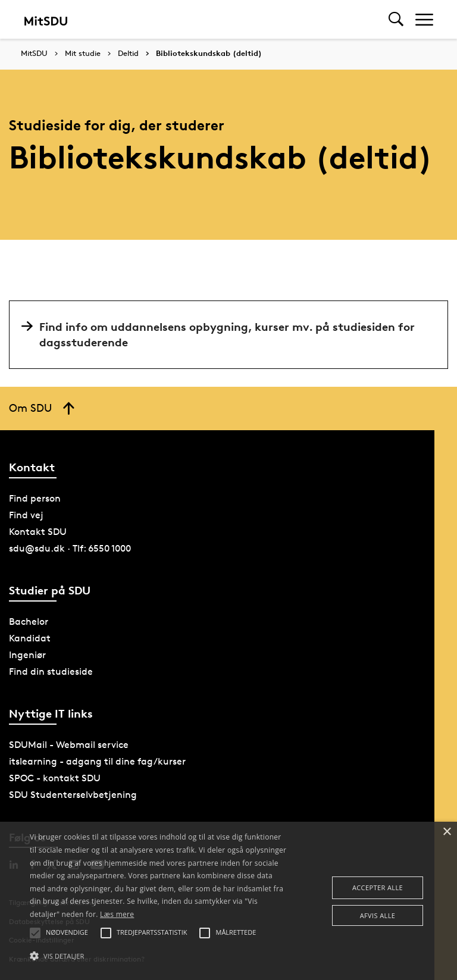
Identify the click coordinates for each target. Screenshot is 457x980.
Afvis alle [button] (378, 915)
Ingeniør (27, 655)
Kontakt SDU (38, 532)
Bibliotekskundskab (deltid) (209, 54)
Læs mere (117, 914)
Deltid (128, 54)
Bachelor (29, 621)
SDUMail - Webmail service (69, 745)
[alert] (228, 901)
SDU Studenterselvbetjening (73, 795)
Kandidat (30, 638)
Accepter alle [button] (378, 887)
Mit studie (83, 54)
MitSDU (34, 53)
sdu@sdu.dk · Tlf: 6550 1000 (70, 548)
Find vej (26, 515)
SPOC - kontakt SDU (55, 778)
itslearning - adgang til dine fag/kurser (97, 761)
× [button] (447, 832)
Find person (35, 498)
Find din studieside (51, 671)
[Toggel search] (396, 19)
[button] (159, 956)
